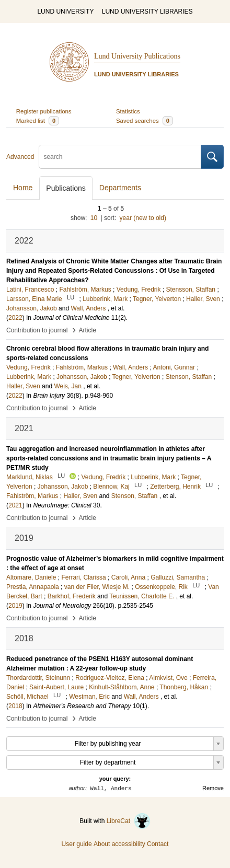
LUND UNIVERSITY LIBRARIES (147, 11)
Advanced (20, 157)
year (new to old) (143, 218)
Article (88, 330)
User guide (77, 844)
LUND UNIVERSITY (65, 11)
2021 (15, 505)
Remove (213, 788)
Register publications (44, 111)
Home (23, 188)
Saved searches (145, 121)
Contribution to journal (37, 330)
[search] (120, 157)
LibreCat (129, 821)
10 (94, 218)
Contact (158, 844)
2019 (15, 606)
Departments (120, 188)
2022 (15, 318)
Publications (66, 188)
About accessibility (119, 844)
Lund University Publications (137, 56)
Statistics (128, 111)
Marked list (38, 121)
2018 (15, 706)
